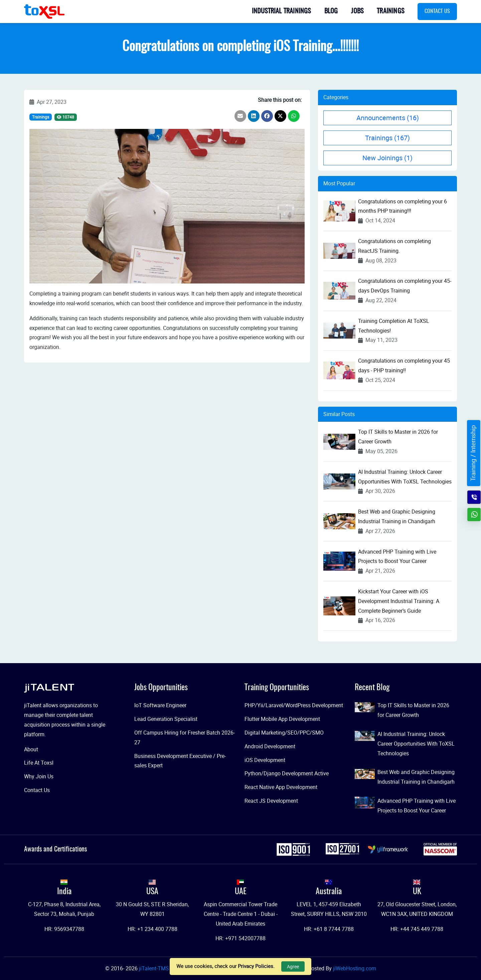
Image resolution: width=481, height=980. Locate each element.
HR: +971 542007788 (240, 938)
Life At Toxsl (39, 763)
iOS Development (265, 760)
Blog (331, 11)
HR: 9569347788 (64, 929)
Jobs (357, 11)
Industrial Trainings (281, 11)
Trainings (390, 11)
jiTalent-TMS (155, 968)
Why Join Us (39, 776)
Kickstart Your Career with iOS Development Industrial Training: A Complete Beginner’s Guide (399, 601)
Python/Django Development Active (287, 773)
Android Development (270, 746)
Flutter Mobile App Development (282, 719)
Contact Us (437, 11)
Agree (293, 966)
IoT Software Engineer (160, 705)
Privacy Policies (256, 966)
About (31, 749)
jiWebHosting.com (355, 968)
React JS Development (271, 801)
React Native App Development (281, 787)
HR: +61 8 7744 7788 (329, 929)
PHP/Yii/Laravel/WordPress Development (294, 705)
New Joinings (387, 158)
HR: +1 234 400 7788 (152, 929)
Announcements (388, 118)
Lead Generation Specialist (166, 719)
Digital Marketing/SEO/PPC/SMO (284, 733)
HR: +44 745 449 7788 (417, 929)
